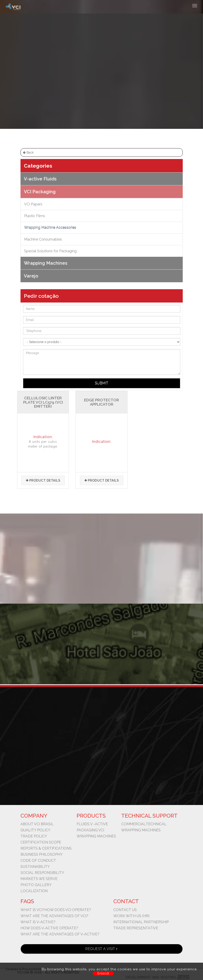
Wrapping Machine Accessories (119, 71)
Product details (43, 480)
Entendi (103, 973)
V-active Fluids (40, 179)
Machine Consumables (43, 239)
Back (28, 152)
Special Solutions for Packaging (50, 251)
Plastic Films (35, 216)
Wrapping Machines (46, 263)
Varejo (31, 276)
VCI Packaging (76, 71)
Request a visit (101, 949)
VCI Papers (33, 204)
